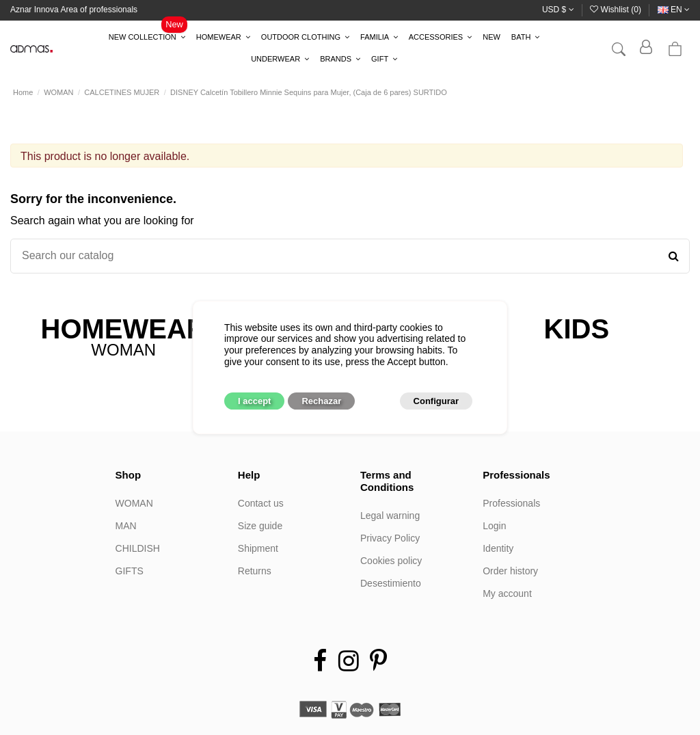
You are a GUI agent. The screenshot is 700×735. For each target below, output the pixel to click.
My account (507, 593)
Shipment (258, 548)
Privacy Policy (390, 538)
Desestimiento (391, 583)
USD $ (558, 10)
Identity (498, 548)
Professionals (511, 503)
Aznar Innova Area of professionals (74, 10)
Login (494, 526)
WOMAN (134, 503)
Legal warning (390, 516)
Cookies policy (391, 561)
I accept (254, 401)
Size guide (260, 526)
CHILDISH (138, 548)
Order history (510, 571)
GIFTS (130, 571)
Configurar (436, 401)
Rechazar (321, 401)
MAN (126, 526)
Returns (255, 571)
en (674, 10)
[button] (147, 38)
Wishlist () (617, 10)
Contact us (261, 503)
